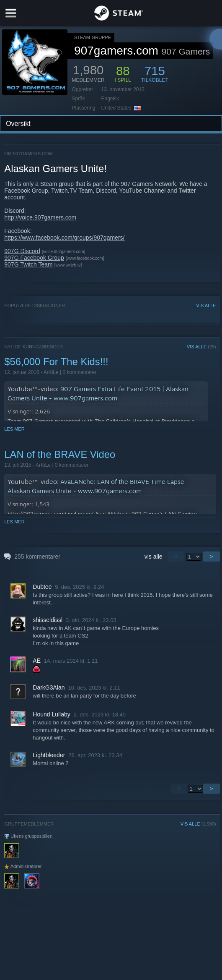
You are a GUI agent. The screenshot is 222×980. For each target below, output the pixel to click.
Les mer (14, 429)
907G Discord (22, 251)
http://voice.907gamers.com (40, 217)
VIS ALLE (206, 306)
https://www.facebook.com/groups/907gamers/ (64, 238)
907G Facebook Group (34, 258)
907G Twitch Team (28, 264)
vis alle (154, 557)
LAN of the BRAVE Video (60, 454)
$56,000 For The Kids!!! (56, 362)
